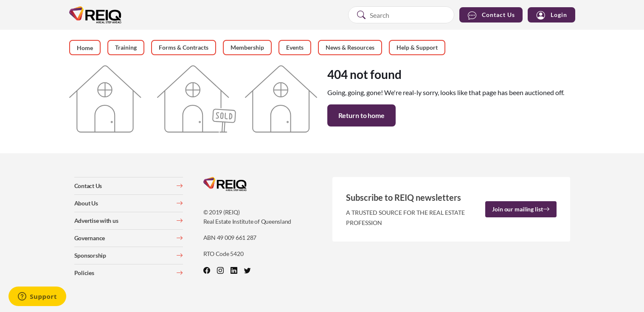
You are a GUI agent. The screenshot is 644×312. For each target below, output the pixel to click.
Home (85, 48)
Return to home (361, 115)
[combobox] (401, 15)
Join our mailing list (521, 209)
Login (551, 15)
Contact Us (491, 15)
